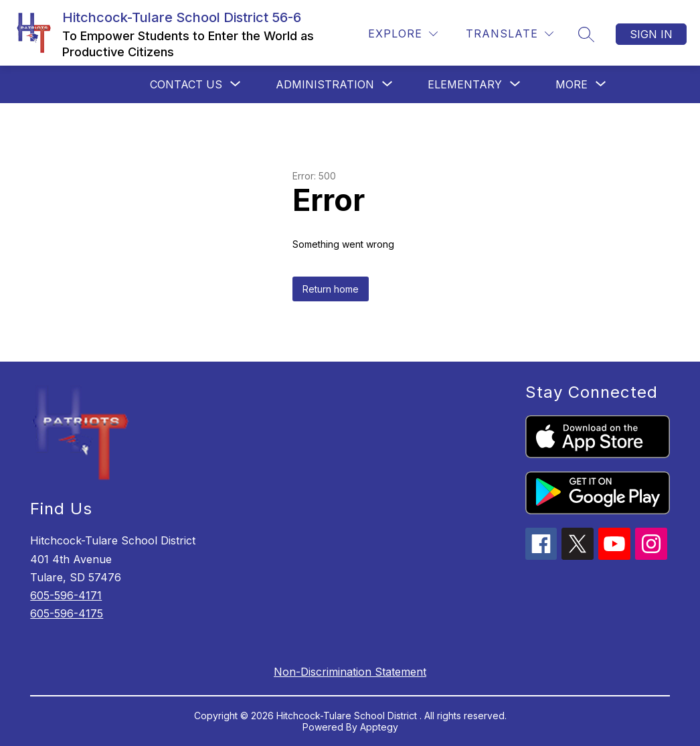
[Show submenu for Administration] (325, 84)
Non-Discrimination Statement (350, 672)
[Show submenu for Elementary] (465, 84)
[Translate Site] (510, 34)
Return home (331, 289)
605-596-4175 (67, 613)
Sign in (651, 34)
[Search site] (586, 34)
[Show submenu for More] (572, 84)
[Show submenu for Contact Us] (186, 84)
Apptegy (379, 727)
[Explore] (403, 34)
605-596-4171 (66, 595)
